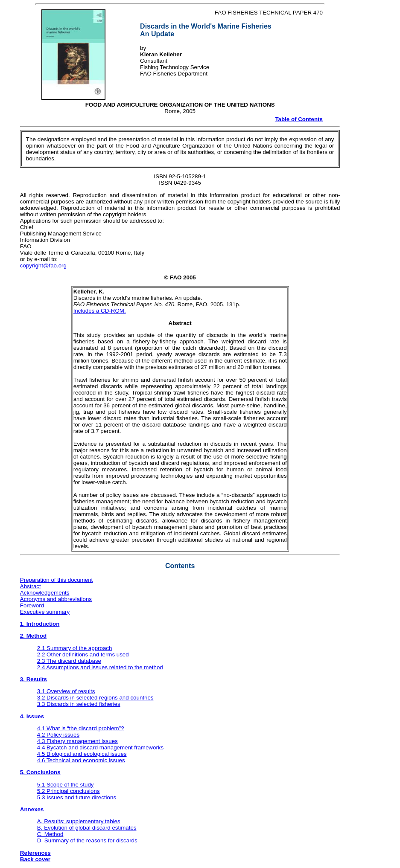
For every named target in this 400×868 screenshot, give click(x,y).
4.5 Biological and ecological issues (82, 754)
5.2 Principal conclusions (69, 791)
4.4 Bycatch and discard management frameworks (100, 748)
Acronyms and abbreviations (56, 599)
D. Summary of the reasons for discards (87, 840)
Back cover (35, 859)
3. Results (34, 679)
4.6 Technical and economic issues (81, 760)
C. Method (50, 834)
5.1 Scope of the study (66, 785)
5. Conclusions (40, 772)
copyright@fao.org (43, 266)
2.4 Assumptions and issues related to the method (100, 667)
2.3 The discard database (69, 661)
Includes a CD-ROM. (100, 311)
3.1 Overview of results (66, 691)
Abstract (31, 586)
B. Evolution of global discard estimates (87, 828)
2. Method (33, 636)
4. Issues (32, 716)
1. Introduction (40, 624)
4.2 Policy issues (58, 735)
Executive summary (45, 612)
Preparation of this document (56, 580)
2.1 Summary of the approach (75, 648)
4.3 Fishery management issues (77, 741)
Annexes (32, 809)
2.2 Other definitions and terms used (83, 655)
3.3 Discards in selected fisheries (79, 704)
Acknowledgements (45, 593)
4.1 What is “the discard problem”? (81, 728)
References (35, 853)
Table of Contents (299, 119)
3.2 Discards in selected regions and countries (95, 698)
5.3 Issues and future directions (77, 797)
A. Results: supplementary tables (79, 821)
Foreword (32, 605)
